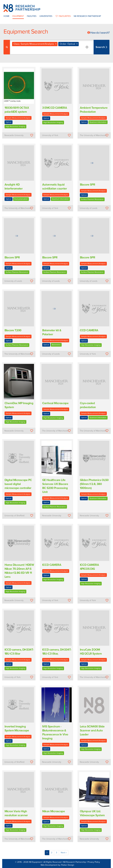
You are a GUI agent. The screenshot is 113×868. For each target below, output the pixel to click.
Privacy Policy (94, 862)
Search (101, 47)
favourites (63, 16)
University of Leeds (89, 208)
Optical (9, 122)
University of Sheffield (14, 516)
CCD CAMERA (89, 330)
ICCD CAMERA (52, 565)
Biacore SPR (87, 185)
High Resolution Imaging (15, 126)
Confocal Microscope (55, 403)
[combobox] (60, 47)
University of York (50, 135)
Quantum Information (98, 122)
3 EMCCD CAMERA (55, 108)
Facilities (32, 16)
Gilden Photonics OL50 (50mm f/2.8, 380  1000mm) (94, 484)
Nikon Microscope (53, 811)
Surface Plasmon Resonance (92, 199)
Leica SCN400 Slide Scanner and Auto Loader (92, 731)
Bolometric (56, 345)
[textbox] (30, 50)
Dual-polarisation (21, 199)
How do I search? (100, 33)
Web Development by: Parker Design (57, 865)
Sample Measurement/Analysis (18, 118)
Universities (46, 16)
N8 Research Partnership (87, 16)
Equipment (18, 16)
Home (6, 16)
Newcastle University (14, 135)
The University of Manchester (93, 135)
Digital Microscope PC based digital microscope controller (18, 484)
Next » (64, 853)
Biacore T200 (13, 330)
